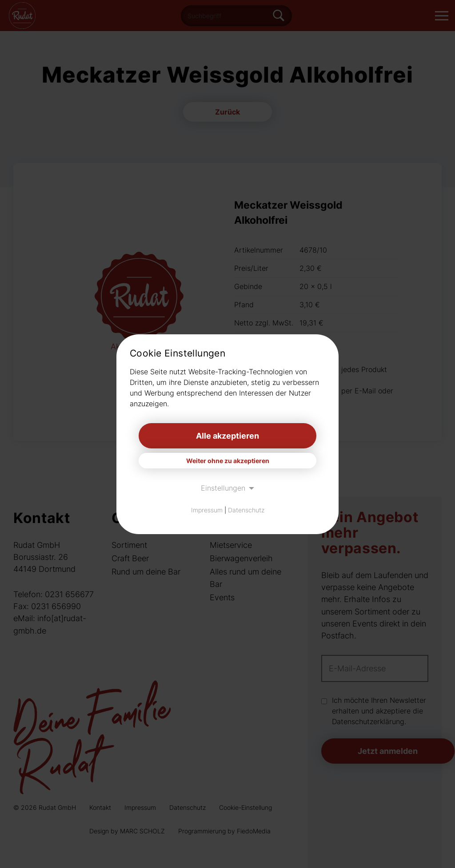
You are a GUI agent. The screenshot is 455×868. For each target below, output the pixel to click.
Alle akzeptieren (227, 436)
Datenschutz (246, 510)
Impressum (207, 510)
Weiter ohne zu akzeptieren (228, 461)
